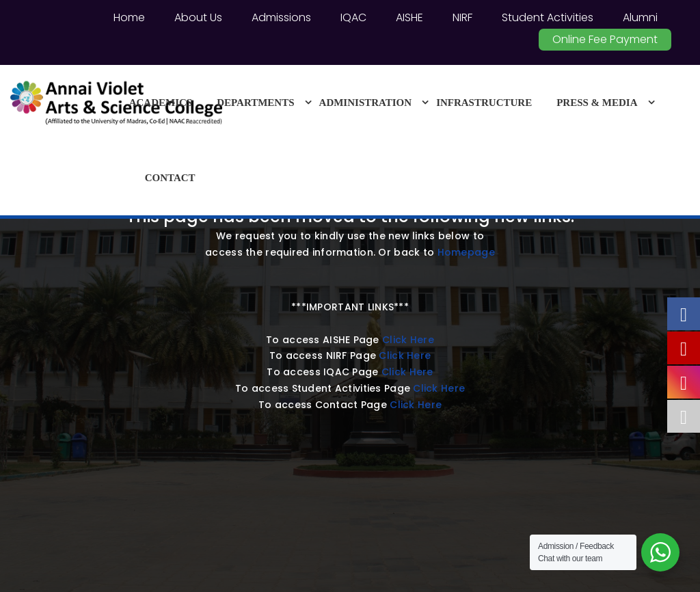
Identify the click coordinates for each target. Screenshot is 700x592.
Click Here (408, 340)
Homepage (466, 252)
